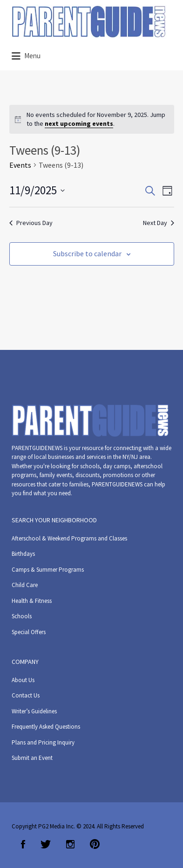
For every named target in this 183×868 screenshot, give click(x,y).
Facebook (23, 844)
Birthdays (23, 554)
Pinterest (95, 844)
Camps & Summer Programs (48, 570)
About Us (23, 680)
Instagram (70, 844)
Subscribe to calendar (87, 253)
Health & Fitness (32, 601)
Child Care (25, 585)
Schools (22, 616)
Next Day (159, 223)
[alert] (92, 120)
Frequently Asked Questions (46, 727)
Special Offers (29, 632)
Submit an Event (32, 758)
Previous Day (31, 223)
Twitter (46, 844)
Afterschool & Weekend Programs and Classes (69, 538)
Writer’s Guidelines (34, 711)
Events (20, 165)
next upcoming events (79, 123)
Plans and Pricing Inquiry (43, 742)
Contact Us (26, 695)
